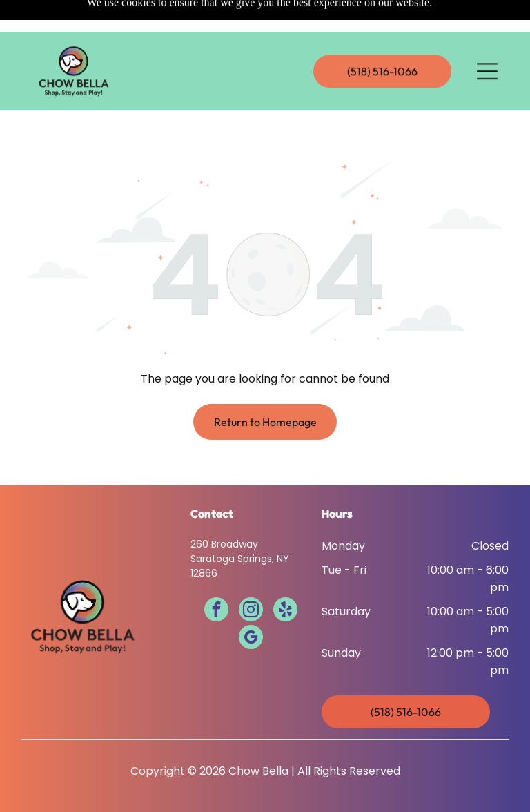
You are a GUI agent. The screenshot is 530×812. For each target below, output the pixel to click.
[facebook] (216, 577)
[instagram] (251, 577)
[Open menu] (487, 39)
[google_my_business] (251, 604)
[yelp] (285, 577)
